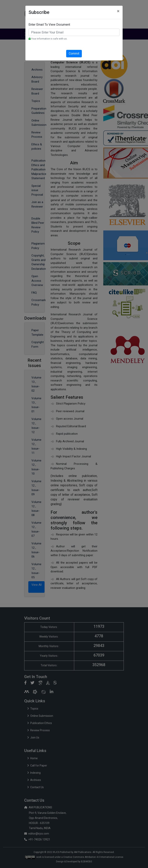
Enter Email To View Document (49, 25)
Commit (74, 54)
